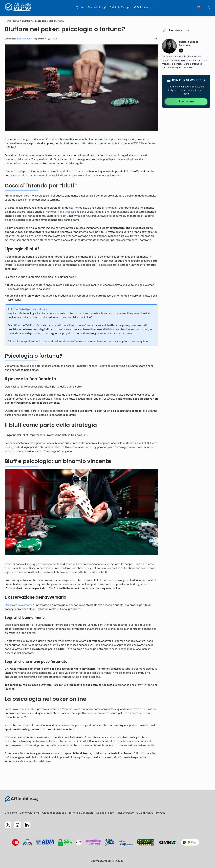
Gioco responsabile (54, 813)
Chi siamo (11, 813)
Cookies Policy (105, 813)
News (16, 21)
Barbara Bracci (23, 39)
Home (8, 21)
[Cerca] (208, 7)
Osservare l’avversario (18, 605)
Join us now (186, 101)
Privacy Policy (125, 813)
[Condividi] (156, 39)
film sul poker (66, 212)
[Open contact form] (199, 7)
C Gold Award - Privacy (151, 813)
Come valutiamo (29, 813)
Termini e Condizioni (81, 813)
